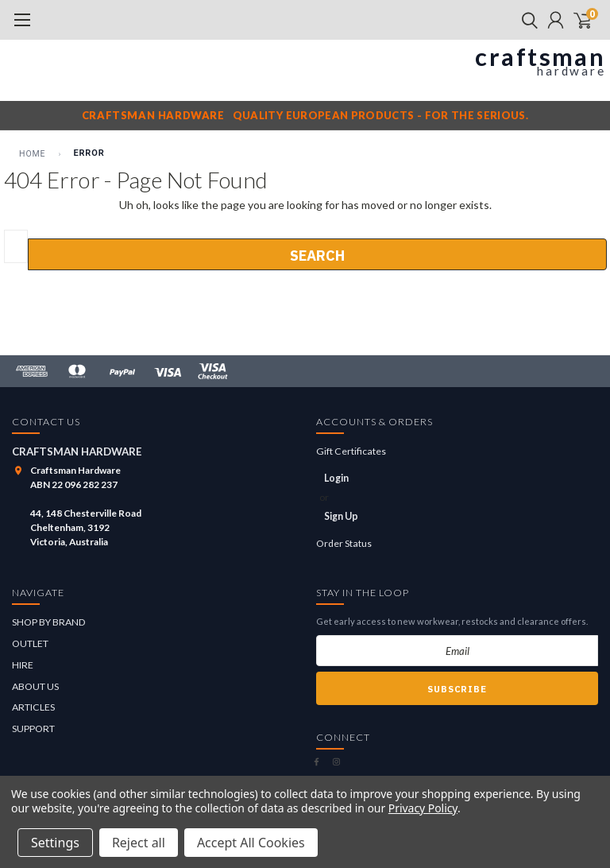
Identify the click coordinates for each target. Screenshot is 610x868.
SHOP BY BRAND (49, 622)
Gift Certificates (351, 451)
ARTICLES (33, 707)
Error (89, 153)
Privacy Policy (423, 808)
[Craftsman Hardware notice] (305, 115)
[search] (526, 20)
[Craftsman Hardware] (305, 62)
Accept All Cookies (251, 843)
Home (32, 154)
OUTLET (30, 643)
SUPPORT (33, 728)
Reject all (139, 843)
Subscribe (457, 689)
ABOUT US (35, 686)
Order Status (344, 543)
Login (336, 478)
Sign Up (341, 516)
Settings (55, 843)
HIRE (23, 665)
